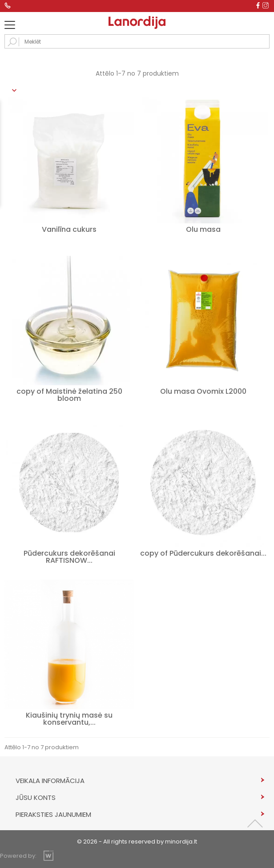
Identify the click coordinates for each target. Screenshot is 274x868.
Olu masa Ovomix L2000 (203, 391)
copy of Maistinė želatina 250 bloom (69, 395)
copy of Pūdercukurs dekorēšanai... (203, 553)
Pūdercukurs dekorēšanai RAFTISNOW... (69, 557)
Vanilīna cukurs (69, 229)
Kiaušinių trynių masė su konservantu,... (69, 719)
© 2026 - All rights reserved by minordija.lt (137, 842)
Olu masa (203, 229)
